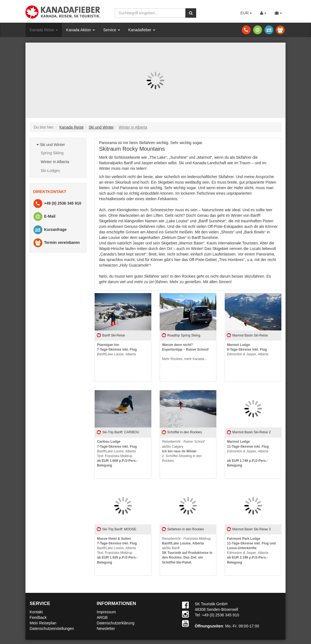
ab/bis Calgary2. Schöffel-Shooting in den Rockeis (183, 451)
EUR (246, 13)
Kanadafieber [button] (142, 30)
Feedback (38, 617)
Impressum (106, 612)
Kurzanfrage (50, 230)
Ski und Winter (51, 145)
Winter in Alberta (55, 162)
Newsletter (106, 629)
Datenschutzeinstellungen (52, 629)
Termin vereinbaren (56, 243)
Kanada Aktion (81, 30)
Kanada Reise (44, 30)
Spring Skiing (52, 153)
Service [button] (112, 30)
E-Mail (44, 217)
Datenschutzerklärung (116, 623)
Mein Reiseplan (43, 623)
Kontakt (36, 612)
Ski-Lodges (50, 171)
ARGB (102, 617)
